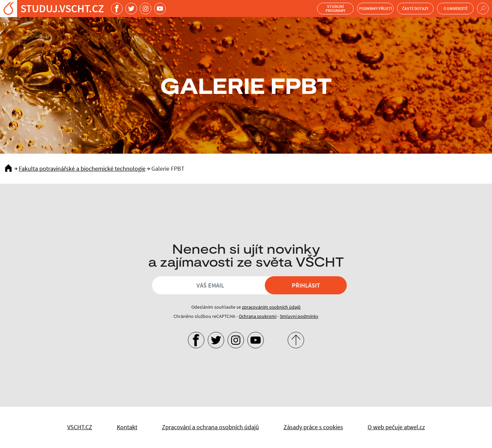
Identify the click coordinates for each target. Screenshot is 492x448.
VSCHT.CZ (80, 427)
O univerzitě (455, 8)
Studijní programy (336, 8)
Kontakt (127, 427)
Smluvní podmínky (299, 316)
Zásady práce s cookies (313, 427)
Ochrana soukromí (258, 316)
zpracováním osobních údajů (271, 307)
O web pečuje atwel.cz (396, 427)
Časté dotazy (415, 8)
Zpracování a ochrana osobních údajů (210, 427)
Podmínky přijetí (375, 8)
